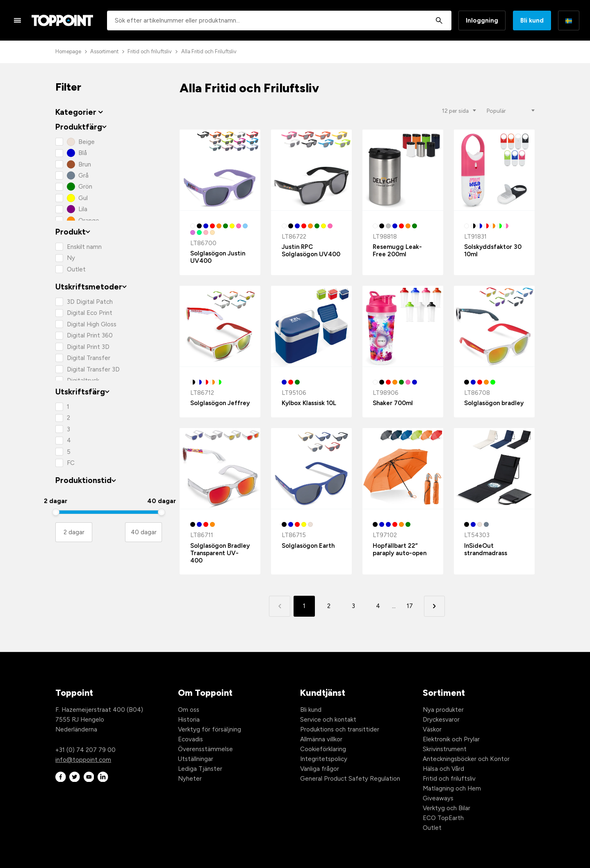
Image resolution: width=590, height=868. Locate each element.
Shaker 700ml (393, 403)
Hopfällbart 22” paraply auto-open (400, 549)
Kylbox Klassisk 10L (309, 403)
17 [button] (410, 606)
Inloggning (482, 21)
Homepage (68, 51)
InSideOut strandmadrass (486, 549)
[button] (434, 606)
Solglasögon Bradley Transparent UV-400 (220, 553)
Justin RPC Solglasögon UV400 (311, 251)
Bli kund (532, 21)
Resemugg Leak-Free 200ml (397, 251)
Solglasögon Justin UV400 (218, 257)
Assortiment (104, 51)
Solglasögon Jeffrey (220, 403)
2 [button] (329, 606)
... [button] (394, 606)
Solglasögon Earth (308, 546)
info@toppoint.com (83, 760)
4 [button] (378, 606)
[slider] (56, 512)
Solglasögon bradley (494, 403)
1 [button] (304, 606)
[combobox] (279, 21)
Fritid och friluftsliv (150, 51)
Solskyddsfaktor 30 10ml (493, 251)
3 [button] (353, 606)
